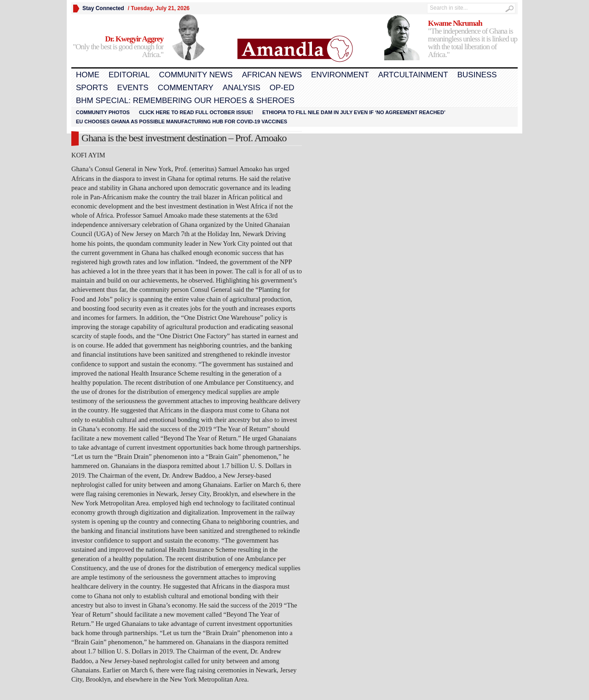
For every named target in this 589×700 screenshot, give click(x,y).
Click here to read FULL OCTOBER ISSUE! (196, 112)
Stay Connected (103, 8)
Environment (340, 75)
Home (88, 75)
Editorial (129, 75)
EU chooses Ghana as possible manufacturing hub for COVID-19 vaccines (182, 121)
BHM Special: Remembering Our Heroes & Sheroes (185, 101)
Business (477, 75)
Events (133, 88)
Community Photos (103, 112)
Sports (92, 88)
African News (272, 75)
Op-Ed (282, 88)
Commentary (186, 88)
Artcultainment (413, 75)
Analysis (242, 88)
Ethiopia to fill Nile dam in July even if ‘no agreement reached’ (354, 112)
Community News (196, 75)
